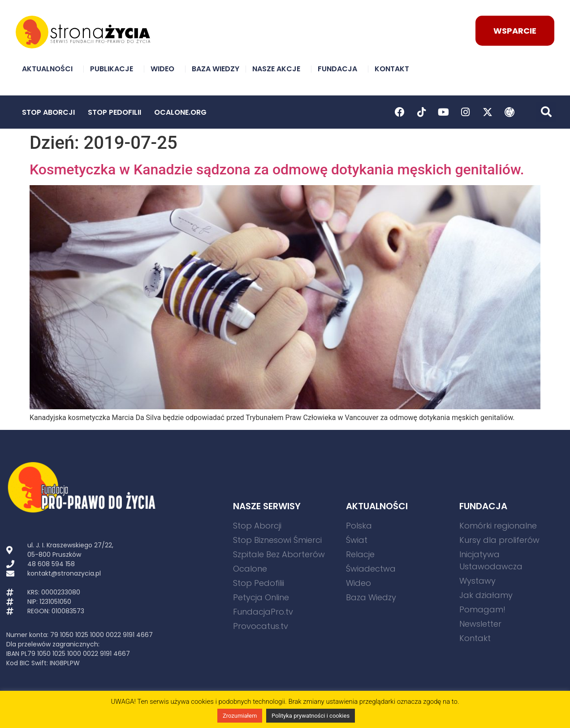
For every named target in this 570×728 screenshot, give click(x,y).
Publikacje (114, 69)
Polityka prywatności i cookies (311, 716)
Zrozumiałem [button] (240, 716)
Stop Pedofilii (114, 112)
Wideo (165, 69)
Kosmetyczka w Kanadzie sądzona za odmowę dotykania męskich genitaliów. (277, 169)
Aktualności (50, 69)
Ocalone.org (180, 112)
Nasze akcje (279, 69)
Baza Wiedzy (216, 69)
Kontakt (394, 69)
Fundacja (340, 69)
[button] (546, 112)
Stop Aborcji (48, 112)
